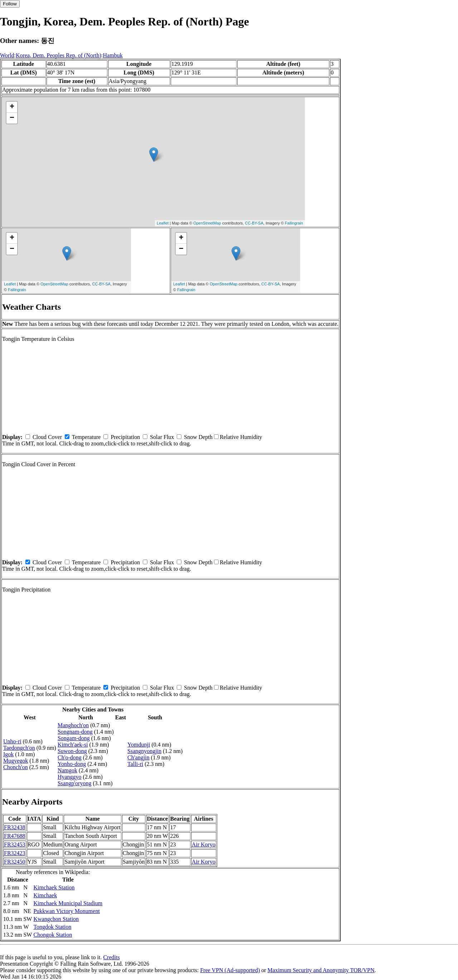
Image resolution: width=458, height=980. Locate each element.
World (7, 55)
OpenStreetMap (207, 223)
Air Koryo (204, 844)
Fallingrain (294, 223)
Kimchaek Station (54, 887)
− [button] (12, 118)
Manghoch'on (73, 725)
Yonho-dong (72, 764)
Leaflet (163, 223)
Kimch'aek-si (73, 745)
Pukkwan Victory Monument (66, 911)
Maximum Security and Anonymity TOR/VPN (321, 970)
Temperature (86, 437)
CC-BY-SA (254, 223)
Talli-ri (135, 764)
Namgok (67, 770)
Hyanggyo (70, 777)
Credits (111, 957)
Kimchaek (45, 895)
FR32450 (15, 862)
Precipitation (125, 437)
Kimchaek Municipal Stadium (68, 903)
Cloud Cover (47, 437)
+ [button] (12, 107)
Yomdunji (139, 745)
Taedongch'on (19, 748)
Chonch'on (16, 767)
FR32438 (15, 827)
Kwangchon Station (56, 919)
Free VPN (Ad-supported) (230, 970)
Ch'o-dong (70, 757)
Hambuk (113, 55)
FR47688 (15, 836)
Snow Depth (198, 437)
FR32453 (15, 844)
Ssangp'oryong (74, 783)
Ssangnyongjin (144, 751)
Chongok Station (53, 935)
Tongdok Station (52, 927)
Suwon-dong (72, 751)
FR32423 (15, 853)
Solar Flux (162, 437)
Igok (8, 754)
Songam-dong (74, 738)
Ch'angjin (138, 757)
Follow (10, 4)
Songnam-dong (75, 732)
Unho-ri (12, 741)
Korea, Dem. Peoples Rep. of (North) (59, 55)
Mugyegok (16, 761)
